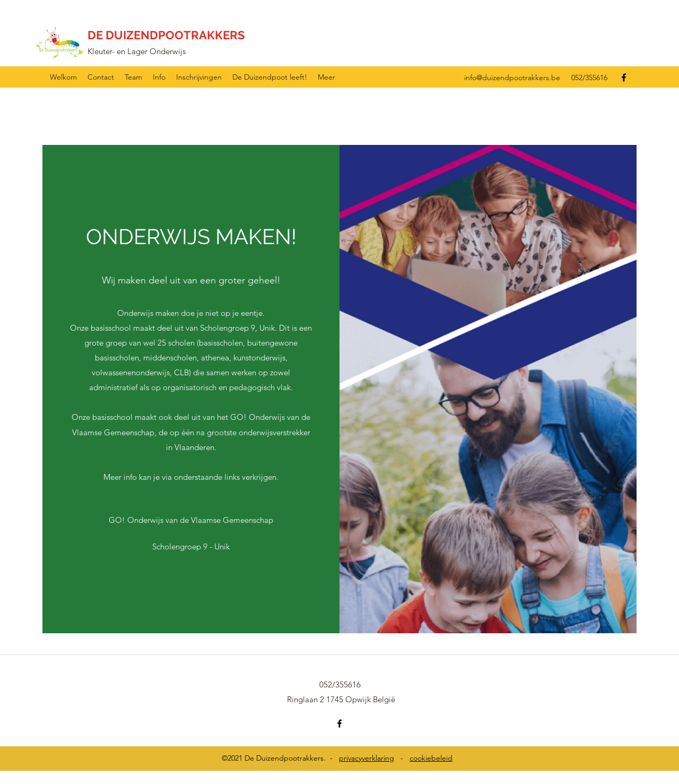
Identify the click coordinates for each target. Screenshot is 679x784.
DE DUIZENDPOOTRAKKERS (166, 35)
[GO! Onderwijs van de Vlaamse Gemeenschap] (191, 520)
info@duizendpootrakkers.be (512, 77)
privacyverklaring (367, 758)
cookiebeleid (431, 758)
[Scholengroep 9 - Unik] (191, 547)
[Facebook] (624, 77)
